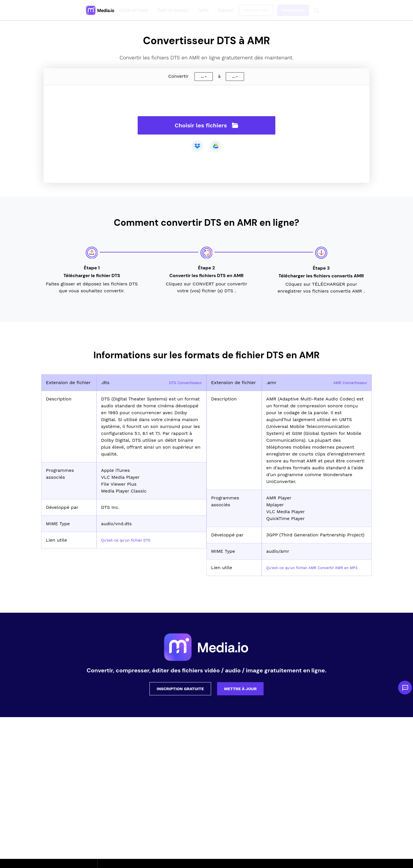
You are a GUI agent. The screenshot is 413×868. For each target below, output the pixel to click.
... (202, 77)
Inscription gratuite (180, 696)
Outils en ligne (135, 10)
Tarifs (204, 10)
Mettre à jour (240, 696)
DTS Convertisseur (181, 383)
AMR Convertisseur (346, 383)
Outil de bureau (174, 10)
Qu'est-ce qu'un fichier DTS (132, 540)
